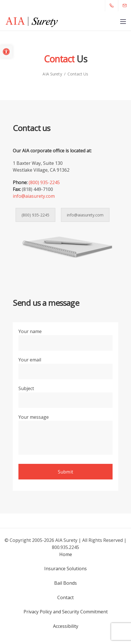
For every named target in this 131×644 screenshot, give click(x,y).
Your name (65, 341)
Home (66, 554)
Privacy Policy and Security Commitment (66, 612)
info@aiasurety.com (34, 196)
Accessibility (66, 626)
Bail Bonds (65, 583)
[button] (6, 52)
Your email (65, 369)
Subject (65, 398)
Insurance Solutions (65, 569)
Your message (65, 436)
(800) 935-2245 (44, 182)
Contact (65, 597)
